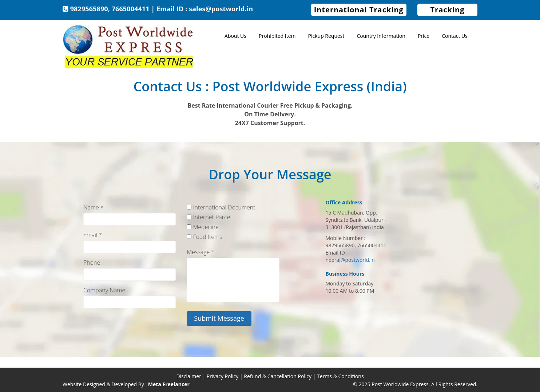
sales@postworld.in (221, 9)
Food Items (204, 237)
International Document (221, 207)
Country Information (381, 36)
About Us (235, 36)
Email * (93, 235)
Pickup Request (326, 36)
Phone (92, 263)
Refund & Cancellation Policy (278, 376)
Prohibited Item (277, 36)
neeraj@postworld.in (350, 260)
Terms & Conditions (340, 376)
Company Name (104, 290)
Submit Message (219, 318)
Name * (94, 207)
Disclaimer (188, 376)
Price (424, 36)
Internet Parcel (209, 217)
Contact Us (455, 36)
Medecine (203, 227)
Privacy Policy (223, 376)
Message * (200, 252)
